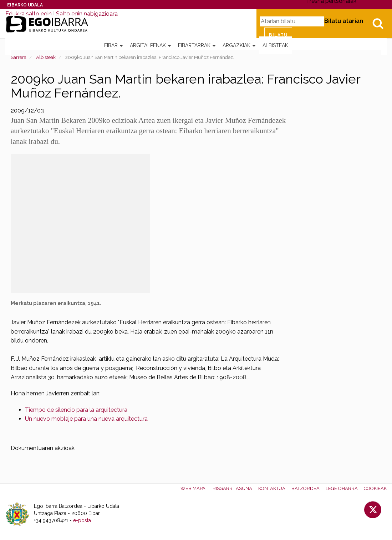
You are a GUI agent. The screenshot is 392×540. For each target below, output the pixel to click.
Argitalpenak (150, 45)
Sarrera (19, 57)
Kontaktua (272, 488)
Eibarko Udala (25, 5)
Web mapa (193, 488)
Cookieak (375, 488)
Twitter (373, 510)
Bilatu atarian (344, 21)
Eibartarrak (197, 45)
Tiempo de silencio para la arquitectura (76, 410)
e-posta (82, 520)
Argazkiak (239, 45)
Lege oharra (342, 488)
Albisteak (275, 45)
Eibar (113, 45)
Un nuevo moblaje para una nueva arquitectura (86, 419)
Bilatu (378, 24)
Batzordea (306, 488)
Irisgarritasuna (232, 488)
